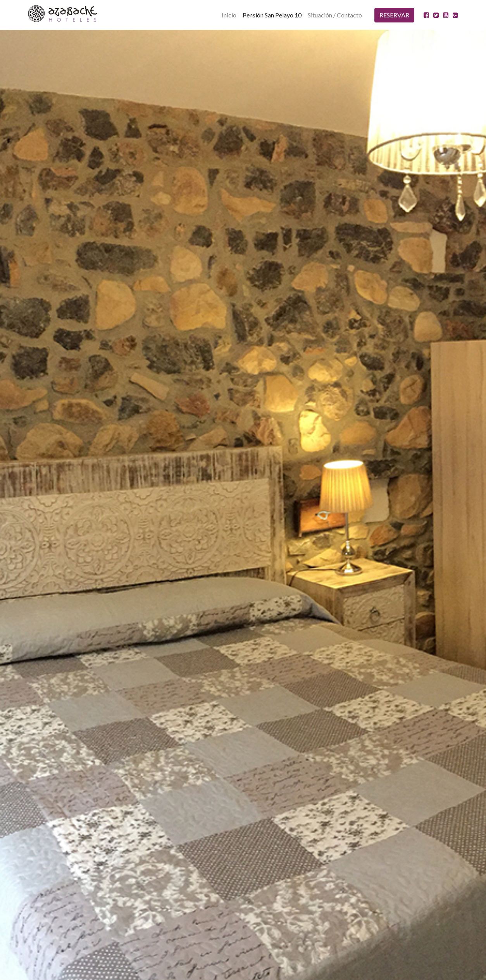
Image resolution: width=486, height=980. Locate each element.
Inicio (229, 15)
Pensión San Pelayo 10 (272, 15)
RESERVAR (394, 15)
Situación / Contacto (335, 15)
